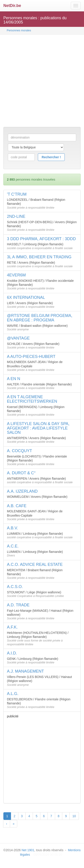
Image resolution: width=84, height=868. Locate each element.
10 (74, 816)
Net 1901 (28, 850)
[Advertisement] (42, 81)
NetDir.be (12, 6)
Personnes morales (19, 30)
